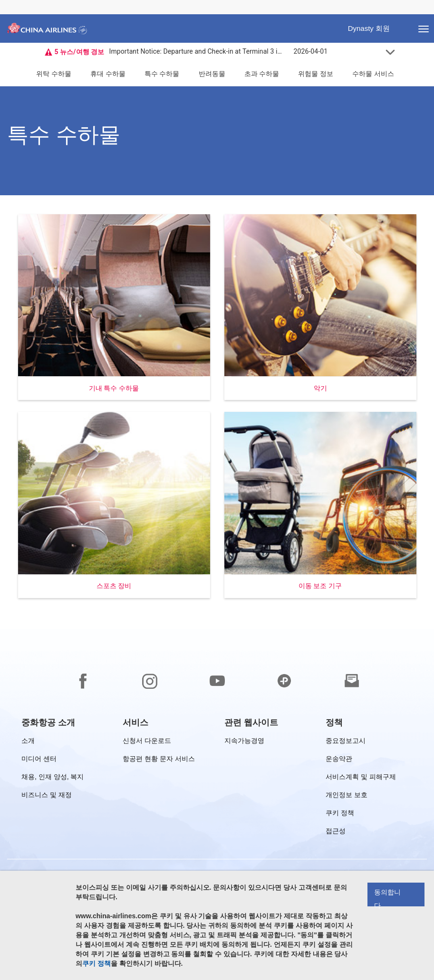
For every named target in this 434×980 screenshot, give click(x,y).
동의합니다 (387, 897)
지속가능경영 (244, 742)
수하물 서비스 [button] (373, 74)
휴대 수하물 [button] (108, 74)
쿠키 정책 (340, 814)
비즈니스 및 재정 (47, 796)
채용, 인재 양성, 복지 (53, 778)
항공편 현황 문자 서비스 (159, 760)
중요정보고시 (346, 742)
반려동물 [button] (212, 74)
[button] (114, 307)
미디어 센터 (39, 760)
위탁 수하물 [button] (54, 74)
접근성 (336, 833)
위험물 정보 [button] (316, 74)
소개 (28, 742)
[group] (48, 723)
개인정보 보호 (347, 796)
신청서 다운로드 (147, 742)
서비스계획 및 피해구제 (361, 778)
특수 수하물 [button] (162, 74)
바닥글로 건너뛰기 (7, 0)
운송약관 (339, 760)
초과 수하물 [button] (262, 74)
